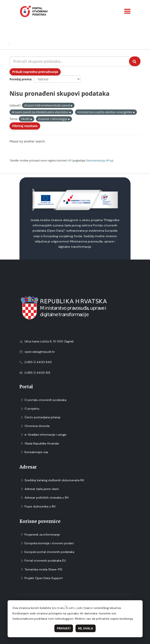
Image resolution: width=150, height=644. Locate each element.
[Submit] (135, 61)
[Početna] (5, 44)
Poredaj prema (20, 79)
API (70, 160)
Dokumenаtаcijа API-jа (99, 160)
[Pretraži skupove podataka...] (69, 61)
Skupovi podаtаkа (29, 44)
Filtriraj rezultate (25, 126)
